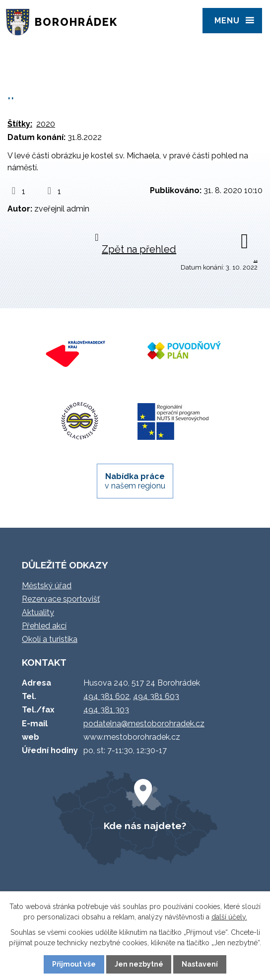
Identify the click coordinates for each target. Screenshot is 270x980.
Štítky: (20, 124)
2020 (46, 124)
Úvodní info (69, 58)
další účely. (229, 917)
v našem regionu (135, 481)
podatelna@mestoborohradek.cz (144, 724)
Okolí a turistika (50, 639)
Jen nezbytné (139, 964)
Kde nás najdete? (145, 826)
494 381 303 (106, 710)
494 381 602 (106, 696)
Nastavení (200, 964)
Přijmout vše (74, 964)
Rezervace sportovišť (61, 599)
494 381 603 (156, 696)
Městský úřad (47, 586)
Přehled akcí (44, 626)
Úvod (21, 58)
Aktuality (38, 612)
